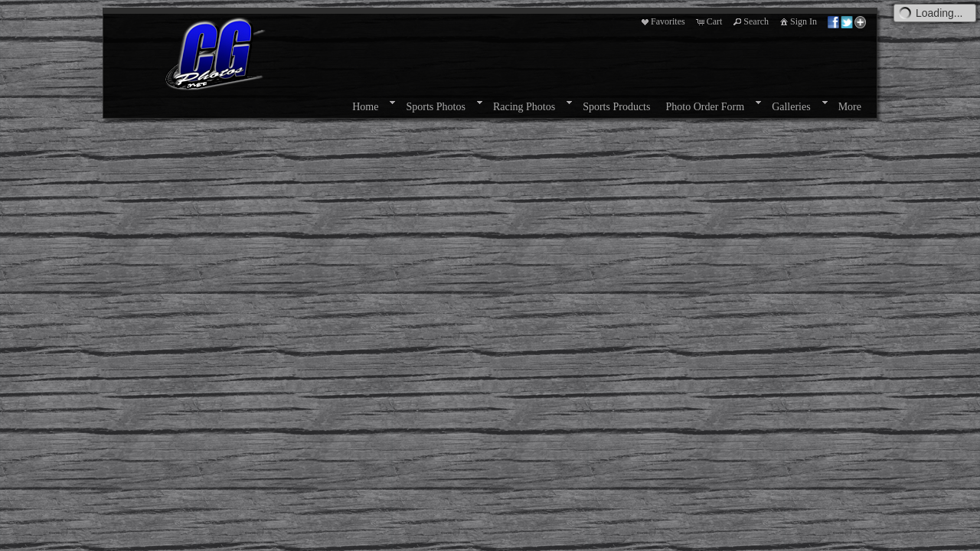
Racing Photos (524, 107)
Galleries (791, 107)
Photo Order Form (705, 107)
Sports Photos (435, 107)
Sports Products (616, 107)
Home (365, 107)
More (850, 107)
